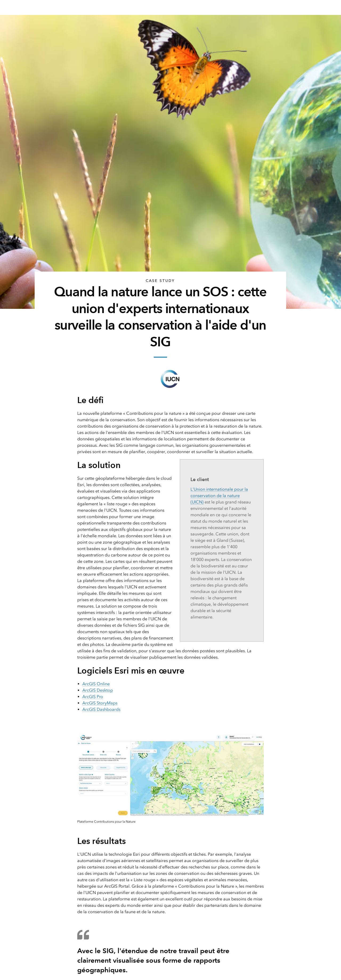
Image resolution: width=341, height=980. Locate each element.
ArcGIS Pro (93, 697)
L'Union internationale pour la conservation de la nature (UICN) (219, 496)
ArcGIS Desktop (98, 690)
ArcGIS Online (96, 684)
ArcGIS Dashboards (101, 709)
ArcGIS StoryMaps (100, 703)
